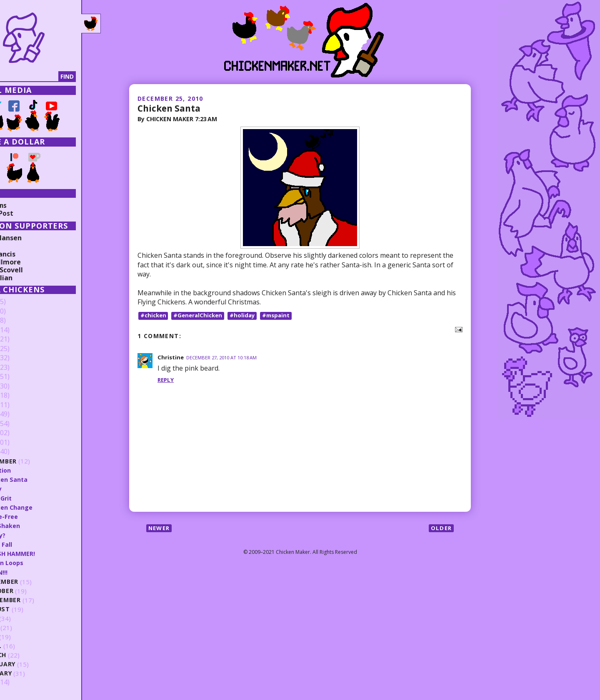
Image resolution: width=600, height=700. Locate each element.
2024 (20, 321)
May (26, 636)
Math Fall (33, 544)
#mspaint (282, 316)
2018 (20, 377)
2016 (20, 396)
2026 (20, 302)
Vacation (33, 470)
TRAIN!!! (31, 572)
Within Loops (39, 563)
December (36, 461)
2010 (20, 452)
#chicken (154, 316)
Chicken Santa (171, 108)
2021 (20, 349)
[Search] (50, 77)
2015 (20, 405)
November (37, 582)
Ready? (30, 535)
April (28, 646)
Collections (25, 205)
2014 (20, 414)
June (27, 627)
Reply (166, 380)
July (26, 618)
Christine (171, 357)
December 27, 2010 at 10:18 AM (225, 358)
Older (441, 529)
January (34, 673)
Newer (160, 529)
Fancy (28, 488)
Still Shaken (37, 526)
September (37, 600)
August (32, 609)
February (35, 664)
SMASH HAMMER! (45, 553)
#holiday (247, 316)
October (34, 591)
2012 (20, 433)
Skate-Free (36, 516)
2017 (20, 386)
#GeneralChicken (201, 316)
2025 (20, 311)
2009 (20, 683)
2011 (20, 443)
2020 (20, 358)
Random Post (28, 213)
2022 (20, 339)
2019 (20, 368)
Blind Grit (34, 498)
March (30, 655)
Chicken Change (43, 507)
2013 (20, 424)
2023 (20, 330)
